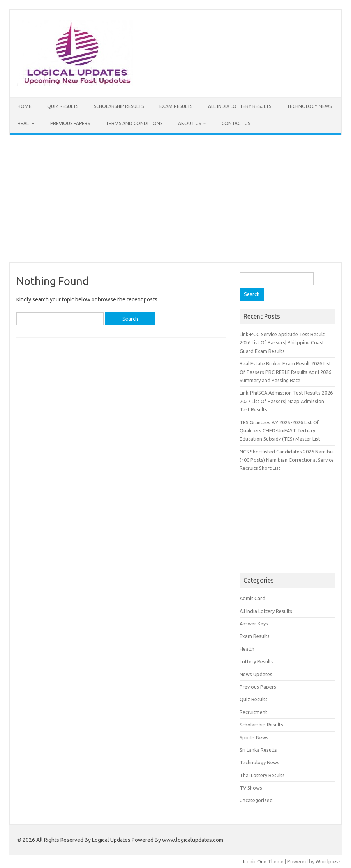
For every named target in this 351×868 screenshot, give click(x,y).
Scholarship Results (119, 106)
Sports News (254, 737)
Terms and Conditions (134, 123)
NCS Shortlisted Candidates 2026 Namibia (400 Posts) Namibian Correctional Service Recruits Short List (287, 460)
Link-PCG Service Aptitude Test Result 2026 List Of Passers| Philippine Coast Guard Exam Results (282, 343)
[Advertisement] (175, 198)
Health (26, 123)
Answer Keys (254, 624)
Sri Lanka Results (258, 750)
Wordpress (328, 861)
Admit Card (252, 598)
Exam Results (176, 106)
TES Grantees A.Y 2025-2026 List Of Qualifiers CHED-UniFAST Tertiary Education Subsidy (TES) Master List (280, 431)
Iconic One (255, 861)
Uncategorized (256, 800)
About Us (190, 123)
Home (25, 106)
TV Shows (251, 788)
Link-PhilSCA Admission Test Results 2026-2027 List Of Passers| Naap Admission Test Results (287, 401)
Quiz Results (63, 106)
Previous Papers (70, 123)
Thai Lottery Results (262, 775)
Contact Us (236, 123)
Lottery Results (257, 661)
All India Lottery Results (240, 106)
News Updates (256, 674)
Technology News (309, 106)
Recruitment (253, 712)
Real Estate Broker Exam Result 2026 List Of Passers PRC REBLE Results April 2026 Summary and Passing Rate (285, 372)
